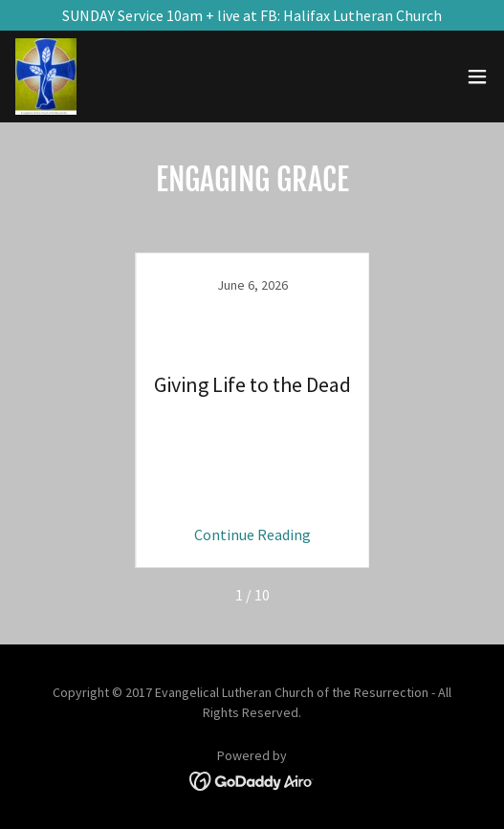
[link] (46, 76)
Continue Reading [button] (252, 534)
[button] (477, 76)
